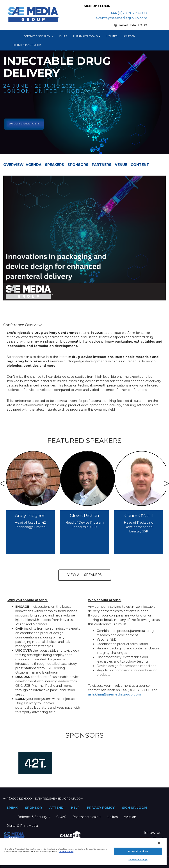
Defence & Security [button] (38, 36)
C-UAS (63, 36)
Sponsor (33, 808)
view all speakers (84, 575)
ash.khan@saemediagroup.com (114, 694)
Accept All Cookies (138, 851)
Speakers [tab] (54, 165)
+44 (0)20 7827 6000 (129, 13)
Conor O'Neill (139, 516)
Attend (56, 808)
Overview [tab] (13, 165)
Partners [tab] (102, 165)
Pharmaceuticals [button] (87, 36)
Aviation (129, 36)
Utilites (112, 36)
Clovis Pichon (84, 516)
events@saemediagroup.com (121, 18)
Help (75, 808)
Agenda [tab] (34, 165)
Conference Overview (22, 325)
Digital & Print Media (27, 45)
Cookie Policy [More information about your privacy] (66, 852)
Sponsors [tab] (78, 165)
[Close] (159, 843)
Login (142, 808)
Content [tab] (140, 165)
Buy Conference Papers (24, 124)
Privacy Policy (101, 808)
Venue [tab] (121, 165)
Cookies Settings (138, 860)
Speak (12, 808)
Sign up (129, 808)
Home (15, 36)
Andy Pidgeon (30, 516)
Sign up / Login (97, 6)
